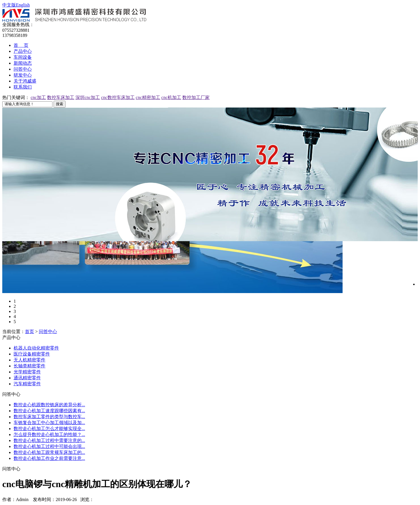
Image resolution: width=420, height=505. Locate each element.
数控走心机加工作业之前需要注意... (49, 458)
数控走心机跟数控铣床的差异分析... (49, 405)
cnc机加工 (171, 97)
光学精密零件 (27, 372)
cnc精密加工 (148, 97)
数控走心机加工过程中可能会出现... (49, 446)
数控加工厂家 (196, 97)
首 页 (21, 45)
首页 (29, 332)
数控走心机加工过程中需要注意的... (49, 440)
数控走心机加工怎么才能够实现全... (49, 429)
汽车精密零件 (27, 384)
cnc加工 (38, 97)
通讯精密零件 (27, 378)
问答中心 (23, 69)
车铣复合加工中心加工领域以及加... (49, 423)
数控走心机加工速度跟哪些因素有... (49, 411)
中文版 (9, 5)
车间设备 (23, 57)
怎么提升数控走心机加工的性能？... (49, 434)
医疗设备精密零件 (32, 354)
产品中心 (23, 51)
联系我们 (23, 87)
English (23, 5)
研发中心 (23, 75)
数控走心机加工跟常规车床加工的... (49, 452)
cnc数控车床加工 (118, 97)
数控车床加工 (61, 97)
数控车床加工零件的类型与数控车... (49, 417)
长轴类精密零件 (29, 366)
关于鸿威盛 (25, 81)
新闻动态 (23, 63)
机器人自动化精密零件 (36, 348)
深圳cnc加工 (88, 97)
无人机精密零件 (29, 360)
